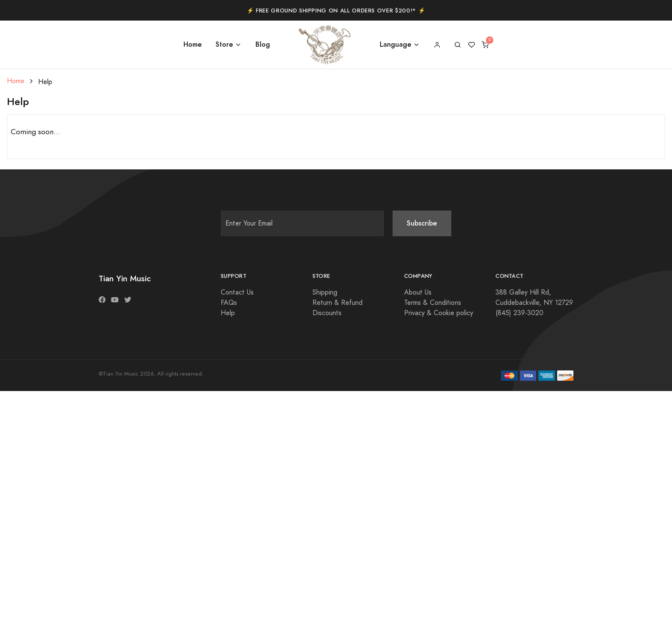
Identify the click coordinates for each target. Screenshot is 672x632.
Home (193, 44)
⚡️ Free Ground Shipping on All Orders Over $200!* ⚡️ (336, 11)
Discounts (327, 313)
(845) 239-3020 (519, 313)
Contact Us (237, 292)
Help (228, 313)
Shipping (325, 292)
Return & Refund (337, 303)
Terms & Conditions (433, 303)
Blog (263, 44)
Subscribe (422, 223)
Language (396, 44)
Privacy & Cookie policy (439, 313)
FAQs (229, 303)
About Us (418, 292)
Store (224, 44)
